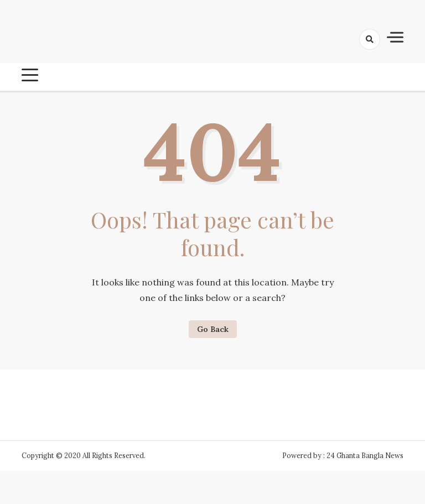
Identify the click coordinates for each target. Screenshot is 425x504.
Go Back (213, 329)
